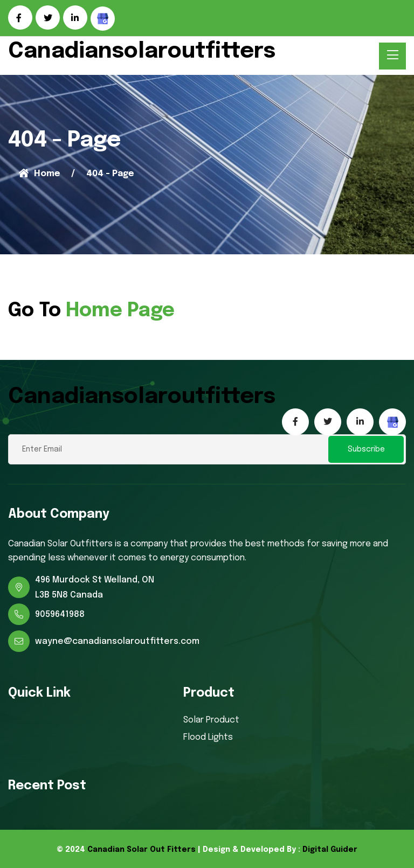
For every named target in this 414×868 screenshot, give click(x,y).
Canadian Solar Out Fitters (142, 850)
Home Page (120, 311)
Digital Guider (330, 850)
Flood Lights (208, 738)
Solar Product (211, 720)
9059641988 (60, 614)
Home (40, 174)
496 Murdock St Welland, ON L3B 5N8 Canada (95, 588)
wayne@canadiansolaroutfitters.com (117, 641)
